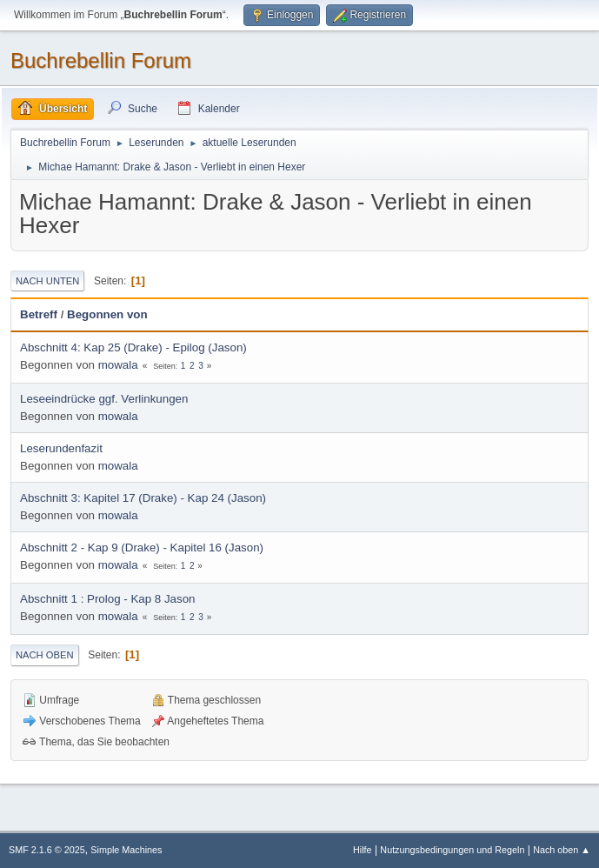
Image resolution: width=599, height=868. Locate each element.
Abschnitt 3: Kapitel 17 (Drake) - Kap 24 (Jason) (143, 498)
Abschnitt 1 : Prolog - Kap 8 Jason (108, 599)
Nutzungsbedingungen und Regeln (452, 850)
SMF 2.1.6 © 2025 (47, 850)
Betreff (39, 314)
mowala (118, 365)
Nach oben (45, 655)
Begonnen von (107, 314)
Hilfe (363, 850)
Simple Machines (126, 850)
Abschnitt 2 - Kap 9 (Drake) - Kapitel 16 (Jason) (142, 548)
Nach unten (47, 281)
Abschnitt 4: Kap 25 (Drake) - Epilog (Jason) (133, 347)
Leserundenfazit (61, 448)
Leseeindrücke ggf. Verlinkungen (104, 399)
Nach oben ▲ (562, 850)
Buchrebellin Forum (101, 60)
